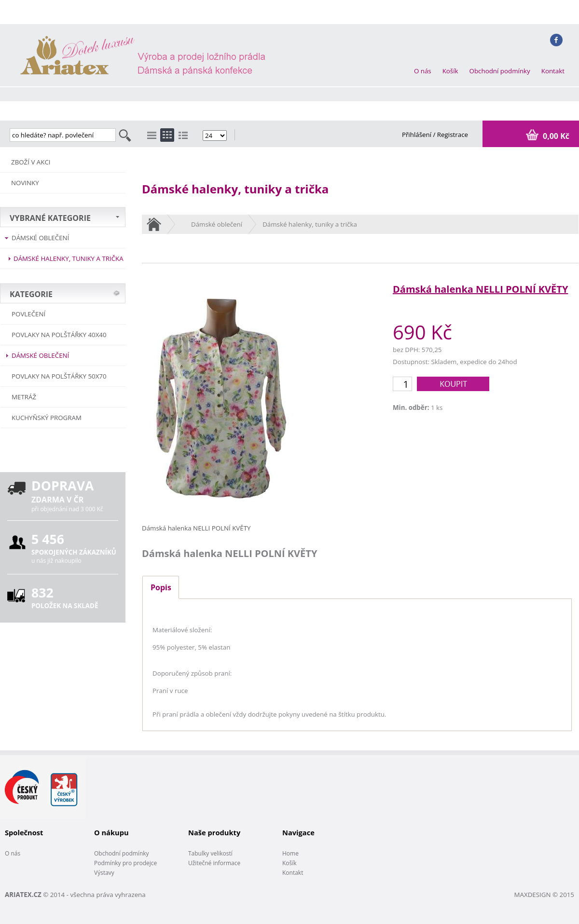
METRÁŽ (24, 397)
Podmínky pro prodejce (125, 863)
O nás (423, 71)
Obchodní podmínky (500, 71)
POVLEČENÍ (28, 314)
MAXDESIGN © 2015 (544, 895)
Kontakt (553, 71)
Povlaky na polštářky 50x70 (59, 376)
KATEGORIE (31, 294)
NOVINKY (25, 183)
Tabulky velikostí (210, 853)
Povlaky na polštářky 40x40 (59, 335)
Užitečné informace (214, 863)
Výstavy (104, 873)
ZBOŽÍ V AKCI (31, 162)
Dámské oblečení (40, 238)
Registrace (453, 135)
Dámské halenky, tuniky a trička (69, 258)
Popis (161, 587)
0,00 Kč (555, 136)
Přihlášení (418, 135)
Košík (450, 71)
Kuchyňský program (47, 418)
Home (290, 853)
